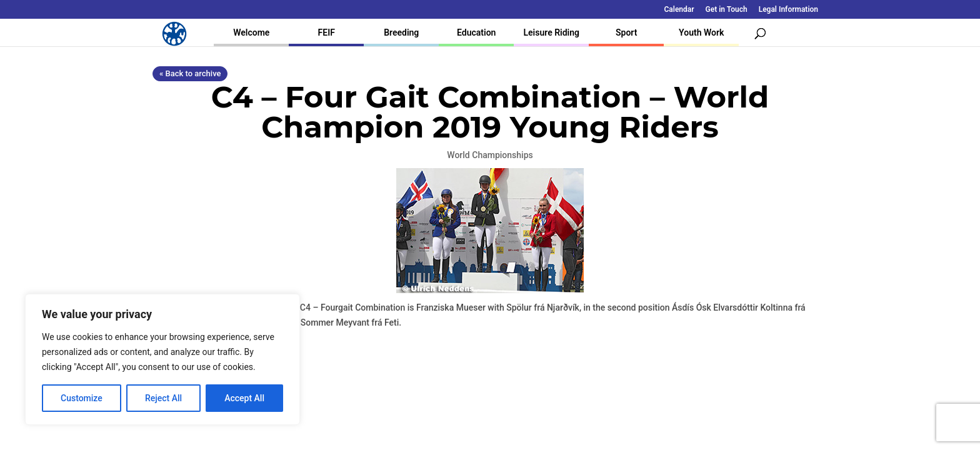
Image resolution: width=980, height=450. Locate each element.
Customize (82, 398)
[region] (162, 359)
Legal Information (788, 10)
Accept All (244, 398)
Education (476, 32)
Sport (626, 32)
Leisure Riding (551, 32)
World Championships (490, 155)
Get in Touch (727, 10)
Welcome (251, 32)
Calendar (679, 10)
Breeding (401, 32)
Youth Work (701, 32)
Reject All (163, 398)
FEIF (327, 32)
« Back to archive (190, 73)
